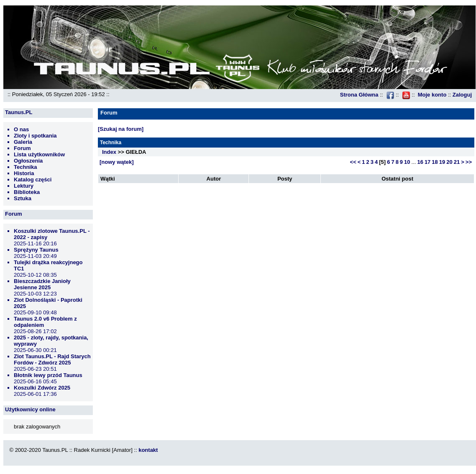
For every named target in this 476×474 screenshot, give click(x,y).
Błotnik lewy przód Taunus (48, 375)
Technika (25, 167)
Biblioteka (27, 192)
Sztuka (23, 198)
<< (353, 162)
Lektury (24, 186)
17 (427, 162)
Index (109, 152)
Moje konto (432, 95)
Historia (24, 173)
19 (442, 162)
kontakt (148, 450)
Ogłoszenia (28, 161)
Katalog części (33, 180)
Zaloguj (462, 95)
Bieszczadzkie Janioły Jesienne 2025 (42, 284)
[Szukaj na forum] (121, 129)
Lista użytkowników (39, 154)
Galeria (23, 142)
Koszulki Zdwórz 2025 (42, 388)
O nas (21, 129)
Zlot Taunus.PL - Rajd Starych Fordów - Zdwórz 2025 (52, 359)
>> (469, 162)
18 (435, 162)
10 (407, 162)
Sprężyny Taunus (36, 250)
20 (449, 162)
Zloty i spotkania (35, 136)
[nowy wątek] (117, 162)
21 (457, 162)
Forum (22, 148)
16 (420, 162)
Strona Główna (359, 95)
